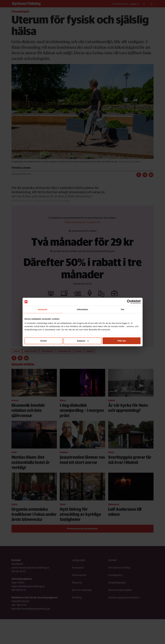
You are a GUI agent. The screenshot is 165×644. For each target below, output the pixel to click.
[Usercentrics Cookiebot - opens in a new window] (129, 302)
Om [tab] (123, 309)
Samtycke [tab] (42, 309)
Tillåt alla (122, 341)
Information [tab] (83, 309)
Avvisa (43, 341)
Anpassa (83, 341)
